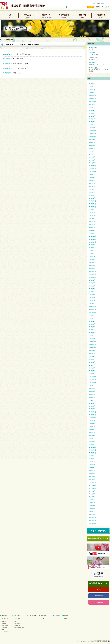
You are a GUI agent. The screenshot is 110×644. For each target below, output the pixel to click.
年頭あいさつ (12, 73)
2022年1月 (92, 233)
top (9, 16)
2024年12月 (93, 131)
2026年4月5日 (98, 69)
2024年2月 (92, 160)
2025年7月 (92, 110)
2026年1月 (92, 93)
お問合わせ (101, 16)
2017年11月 (93, 380)
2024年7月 (92, 145)
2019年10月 (93, 312)
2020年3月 (92, 298)
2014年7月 (92, 497)
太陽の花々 (46, 16)
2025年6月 (92, 113)
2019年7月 (92, 321)
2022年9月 (92, 210)
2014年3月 (92, 509)
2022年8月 (92, 213)
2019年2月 (92, 336)
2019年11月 (93, 309)
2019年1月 (92, 339)
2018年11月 (93, 345)
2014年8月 (92, 494)
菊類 (15, 621)
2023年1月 (92, 198)
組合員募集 (4, 627)
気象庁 (66, 619)
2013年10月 (93, 523)
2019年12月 (93, 306)
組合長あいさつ (5, 619)
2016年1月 (92, 444)
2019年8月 (92, 318)
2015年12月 (93, 447)
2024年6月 (92, 148)
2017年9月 (92, 386)
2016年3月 (92, 438)
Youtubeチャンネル (45, 619)
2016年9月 (92, 421)
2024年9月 (92, 139)
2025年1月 (92, 128)
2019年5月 (92, 327)
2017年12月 (93, 377)
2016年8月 (92, 424)
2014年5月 (92, 503)
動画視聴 (82, 16)
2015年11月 (93, 450)
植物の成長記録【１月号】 (16, 64)
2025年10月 (93, 101)
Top (1, 40)
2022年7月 (92, 216)
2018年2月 (92, 371)
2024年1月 (92, 163)
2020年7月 (92, 286)
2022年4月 (92, 224)
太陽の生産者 (64, 16)
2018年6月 (92, 359)
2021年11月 (93, 239)
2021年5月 (92, 257)
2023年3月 (92, 192)
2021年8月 (92, 248)
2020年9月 (92, 280)
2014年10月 (93, 488)
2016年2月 (92, 441)
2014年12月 (93, 482)
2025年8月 (92, 107)
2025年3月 (92, 122)
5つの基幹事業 (5, 632)
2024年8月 (92, 142)
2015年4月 (92, 470)
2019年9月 (92, 315)
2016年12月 (93, 412)
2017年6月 (92, 394)
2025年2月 (92, 125)
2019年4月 (92, 330)
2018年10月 (93, 348)
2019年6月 (92, 324)
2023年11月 (93, 169)
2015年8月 (92, 459)
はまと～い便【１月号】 (15, 68)
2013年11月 (93, 520)
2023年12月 (93, 166)
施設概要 (4, 623)
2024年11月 (93, 134)
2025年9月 (92, 104)
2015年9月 (92, 456)
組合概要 (4, 621)
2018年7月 (92, 356)
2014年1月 (92, 514)
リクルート (4, 630)
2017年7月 (92, 391)
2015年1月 (92, 479)
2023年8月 (92, 178)
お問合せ (57, 616)
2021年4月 (92, 260)
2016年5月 (92, 432)
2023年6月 (92, 183)
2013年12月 (93, 517)
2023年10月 (93, 172)
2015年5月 (92, 468)
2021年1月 (92, 268)
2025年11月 (93, 99)
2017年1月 (92, 409)
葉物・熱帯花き (17, 623)
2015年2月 (92, 476)
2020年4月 (92, 295)
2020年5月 (92, 292)
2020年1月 (92, 304)
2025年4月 (92, 119)
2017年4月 (92, 400)
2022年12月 (93, 201)
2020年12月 (93, 271)
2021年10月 (93, 242)
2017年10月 (93, 383)
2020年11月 (93, 274)
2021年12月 (93, 236)
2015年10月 (93, 453)
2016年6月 (92, 430)
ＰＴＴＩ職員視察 (13, 59)
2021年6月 (92, 254)
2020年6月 (92, 289)
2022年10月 (93, 207)
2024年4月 (92, 154)
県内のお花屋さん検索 (19, 627)
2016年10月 (93, 418)
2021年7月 (92, 251)
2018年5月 (92, 362)
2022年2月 (92, 230)
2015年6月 (92, 465)
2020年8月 (92, 283)
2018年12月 (93, 342)
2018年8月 (92, 353)
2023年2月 (92, 195)
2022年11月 (93, 204)
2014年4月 (92, 506)
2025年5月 (92, 116)
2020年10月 (93, 277)
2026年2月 (92, 90)
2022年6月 (92, 219)
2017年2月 (92, 406)
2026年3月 (92, 87)
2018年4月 (92, 365)
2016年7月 (92, 427)
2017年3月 (92, 403)
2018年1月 (92, 374)
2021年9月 (92, 245)
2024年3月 (92, 157)
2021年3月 (92, 263)
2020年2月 (92, 301)
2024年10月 (93, 137)
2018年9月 (92, 350)
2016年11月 (93, 415)
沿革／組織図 (5, 625)
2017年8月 (92, 388)
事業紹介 (27, 16)
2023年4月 (92, 189)
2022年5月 (92, 221)
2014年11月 (93, 485)
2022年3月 (92, 227)
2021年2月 (92, 265)
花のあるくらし (17, 625)
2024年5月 (92, 151)
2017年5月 (92, 397)
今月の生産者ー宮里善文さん (16, 54)
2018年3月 (92, 368)
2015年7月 (92, 462)
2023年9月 (92, 175)
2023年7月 (92, 181)
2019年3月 (92, 333)
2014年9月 (92, 491)
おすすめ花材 (17, 619)
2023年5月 (92, 186)
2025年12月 (93, 95)
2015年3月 (92, 473)
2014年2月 (92, 512)
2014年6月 (92, 500)
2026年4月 (92, 84)
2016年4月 (92, 435)
